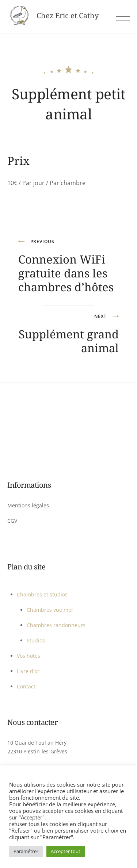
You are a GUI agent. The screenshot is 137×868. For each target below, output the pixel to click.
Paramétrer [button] (26, 851)
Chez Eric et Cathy (68, 16)
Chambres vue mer (50, 610)
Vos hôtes (28, 656)
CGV (12, 521)
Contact (26, 686)
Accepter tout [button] (66, 851)
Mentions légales (28, 505)
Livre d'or (28, 671)
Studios (36, 640)
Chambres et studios (42, 594)
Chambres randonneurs (56, 625)
